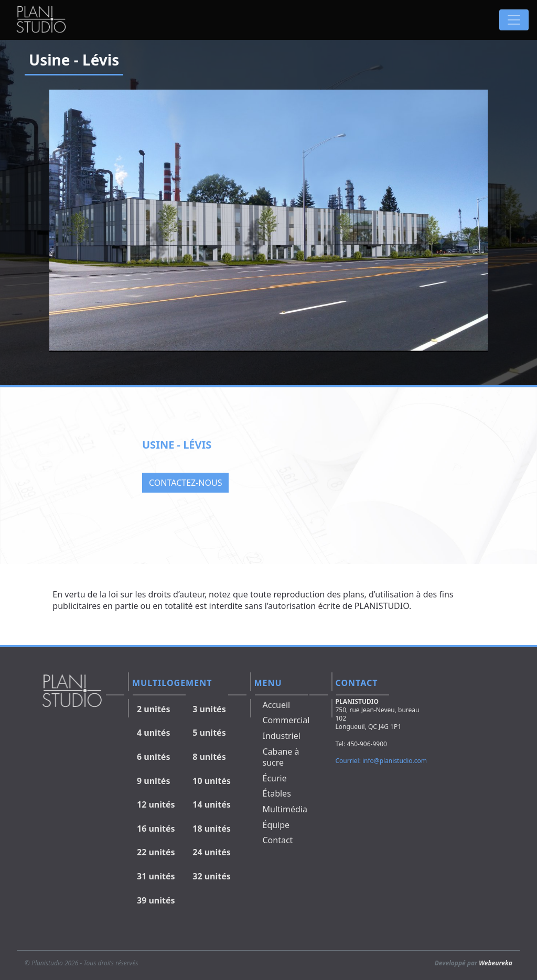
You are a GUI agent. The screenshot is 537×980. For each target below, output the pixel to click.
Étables (277, 793)
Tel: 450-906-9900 (361, 744)
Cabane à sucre (281, 757)
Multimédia (285, 809)
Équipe (276, 825)
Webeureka (496, 963)
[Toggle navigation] (514, 20)
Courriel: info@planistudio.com (382, 761)
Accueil (277, 705)
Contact (278, 840)
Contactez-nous (185, 483)
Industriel (282, 736)
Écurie (275, 778)
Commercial (286, 720)
